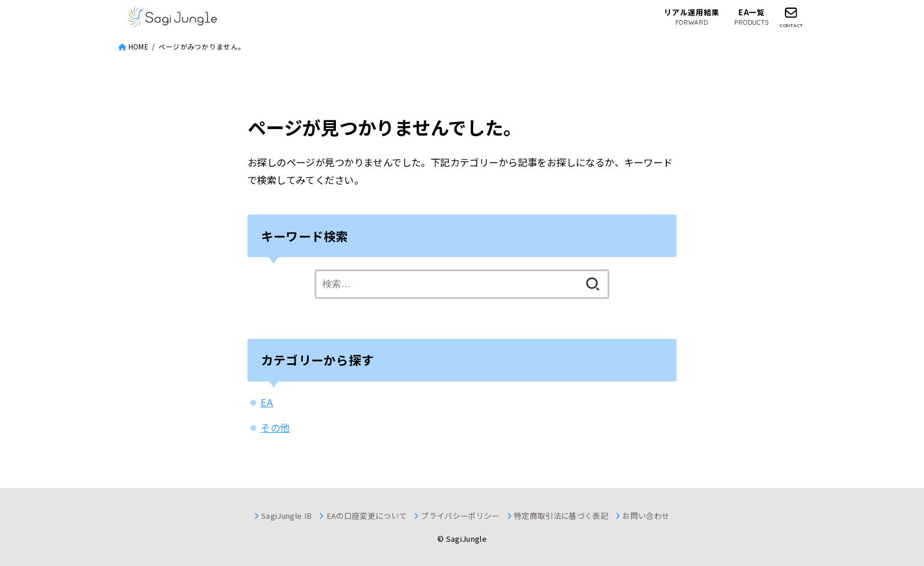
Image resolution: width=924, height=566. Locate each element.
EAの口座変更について (367, 516)
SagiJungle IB (286, 516)
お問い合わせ (646, 516)
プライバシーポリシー (460, 516)
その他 (275, 427)
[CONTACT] (791, 17)
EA (267, 402)
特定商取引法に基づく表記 (561, 516)
